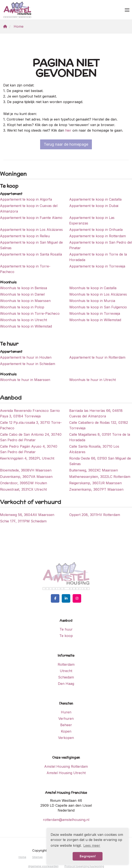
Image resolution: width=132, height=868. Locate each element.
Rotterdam (66, 664)
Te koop (66, 636)
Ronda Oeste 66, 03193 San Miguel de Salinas (100, 461)
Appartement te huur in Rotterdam (97, 357)
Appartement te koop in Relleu (25, 236)
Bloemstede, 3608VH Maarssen (26, 470)
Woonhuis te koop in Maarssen (25, 301)
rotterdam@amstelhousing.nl (66, 820)
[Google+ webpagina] (77, 598)
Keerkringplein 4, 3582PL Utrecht (27, 458)
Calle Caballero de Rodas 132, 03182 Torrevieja (99, 425)
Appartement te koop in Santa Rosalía (31, 254)
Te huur (66, 629)
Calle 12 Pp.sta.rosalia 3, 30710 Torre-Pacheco (31, 425)
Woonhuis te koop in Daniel (22, 294)
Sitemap (37, 857)
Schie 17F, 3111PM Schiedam (23, 521)
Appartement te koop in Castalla (95, 199)
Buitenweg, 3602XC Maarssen (94, 470)
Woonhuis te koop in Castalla (93, 288)
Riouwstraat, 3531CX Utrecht (23, 489)
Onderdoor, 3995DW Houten (23, 483)
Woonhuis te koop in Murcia (92, 301)
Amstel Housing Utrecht (66, 773)
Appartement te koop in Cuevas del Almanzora (29, 208)
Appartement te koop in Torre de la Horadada (98, 257)
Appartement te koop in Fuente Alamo (31, 218)
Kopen (66, 731)
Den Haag (66, 684)
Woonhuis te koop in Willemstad (95, 320)
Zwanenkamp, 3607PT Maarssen (96, 489)
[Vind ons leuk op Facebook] (55, 598)
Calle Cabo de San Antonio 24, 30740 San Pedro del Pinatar (31, 437)
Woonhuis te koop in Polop (22, 307)
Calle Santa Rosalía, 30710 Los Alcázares (94, 449)
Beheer (66, 725)
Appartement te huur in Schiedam (28, 364)
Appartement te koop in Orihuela (96, 230)
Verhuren (66, 719)
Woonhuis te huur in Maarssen (25, 380)
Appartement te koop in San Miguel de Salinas (31, 245)
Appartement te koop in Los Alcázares (31, 230)
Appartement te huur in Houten (26, 357)
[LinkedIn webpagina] (66, 598)
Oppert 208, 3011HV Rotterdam (95, 515)
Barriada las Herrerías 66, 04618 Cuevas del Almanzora (96, 413)
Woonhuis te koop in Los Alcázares (98, 294)
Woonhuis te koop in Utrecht (23, 320)
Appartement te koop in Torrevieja (97, 266)
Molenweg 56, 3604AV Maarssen (27, 515)
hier (68, 130)
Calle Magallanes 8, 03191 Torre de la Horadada (100, 437)
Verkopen (66, 738)
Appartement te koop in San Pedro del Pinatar (101, 245)
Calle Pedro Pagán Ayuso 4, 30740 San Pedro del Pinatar (29, 449)
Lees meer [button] (92, 845)
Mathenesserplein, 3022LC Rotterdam (100, 477)
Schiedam (66, 677)
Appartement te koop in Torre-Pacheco (25, 269)
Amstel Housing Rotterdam (66, 766)
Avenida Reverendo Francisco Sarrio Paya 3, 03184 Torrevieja (30, 413)
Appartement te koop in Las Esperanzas (92, 220)
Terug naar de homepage (66, 144)
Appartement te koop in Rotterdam (98, 236)
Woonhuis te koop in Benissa (23, 288)
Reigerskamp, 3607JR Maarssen (95, 483)
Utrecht (66, 671)
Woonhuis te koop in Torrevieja (95, 313)
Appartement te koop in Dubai (94, 206)
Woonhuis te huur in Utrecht (92, 380)
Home (22, 857)
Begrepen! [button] (88, 856)
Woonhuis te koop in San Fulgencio (98, 307)
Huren (66, 712)
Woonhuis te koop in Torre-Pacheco (30, 313)
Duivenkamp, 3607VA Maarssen (26, 477)
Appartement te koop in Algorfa (26, 199)
